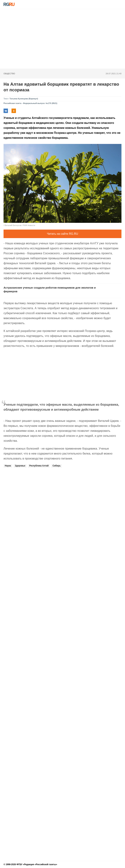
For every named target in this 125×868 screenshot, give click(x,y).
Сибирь (57, 466)
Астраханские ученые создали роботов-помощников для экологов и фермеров (50, 289)
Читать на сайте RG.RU (62, 234)
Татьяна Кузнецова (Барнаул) (24, 99)
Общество (9, 74)
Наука (8, 466)
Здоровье (20, 466)
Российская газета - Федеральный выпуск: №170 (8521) (30, 103)
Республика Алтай (39, 466)
